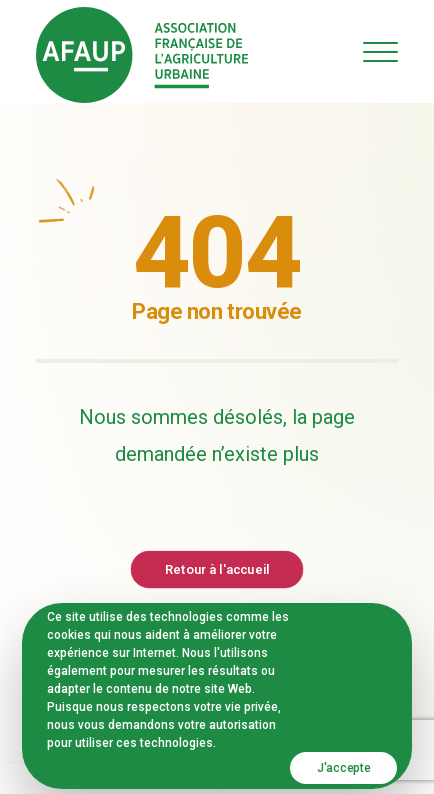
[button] (380, 51)
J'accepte (343, 768)
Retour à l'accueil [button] (217, 568)
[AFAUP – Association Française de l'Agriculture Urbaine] (142, 55)
